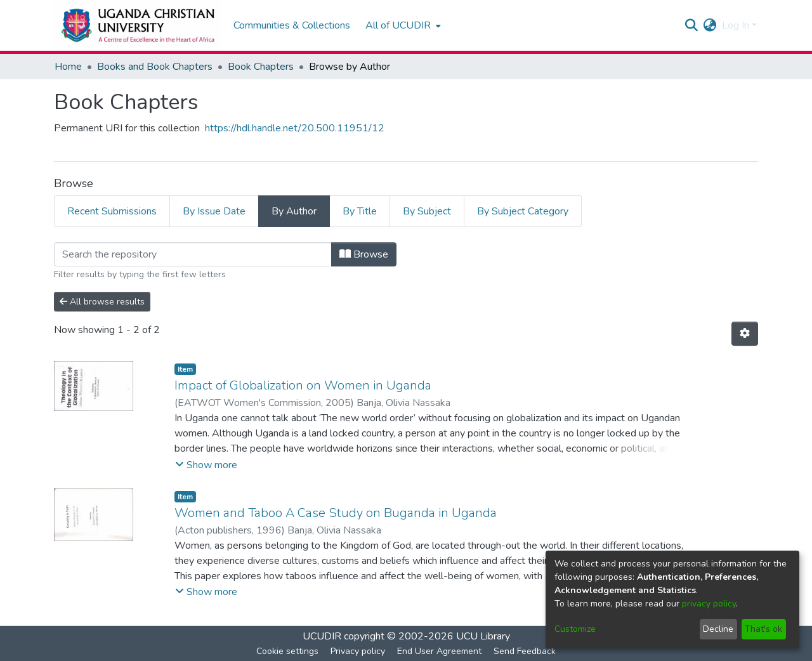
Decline (718, 629)
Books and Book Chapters (155, 67)
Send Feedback (525, 651)
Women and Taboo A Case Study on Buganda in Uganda (336, 513)
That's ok (763, 629)
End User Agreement (439, 651)
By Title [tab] (360, 211)
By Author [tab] (294, 211)
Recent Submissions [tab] (112, 211)
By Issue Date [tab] (214, 211)
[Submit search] (692, 25)
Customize (575, 629)
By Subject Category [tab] (523, 211)
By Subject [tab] (427, 211)
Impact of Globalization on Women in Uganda (303, 385)
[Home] (137, 25)
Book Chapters (261, 67)
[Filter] (193, 254)
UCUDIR (322, 636)
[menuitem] (402, 25)
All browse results (102, 302)
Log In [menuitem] (736, 25)
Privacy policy (358, 651)
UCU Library (483, 636)
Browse (364, 254)
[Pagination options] (745, 334)
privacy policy (709, 604)
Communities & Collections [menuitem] (292, 25)
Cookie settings (287, 651)
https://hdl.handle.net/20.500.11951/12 (295, 128)
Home (68, 67)
